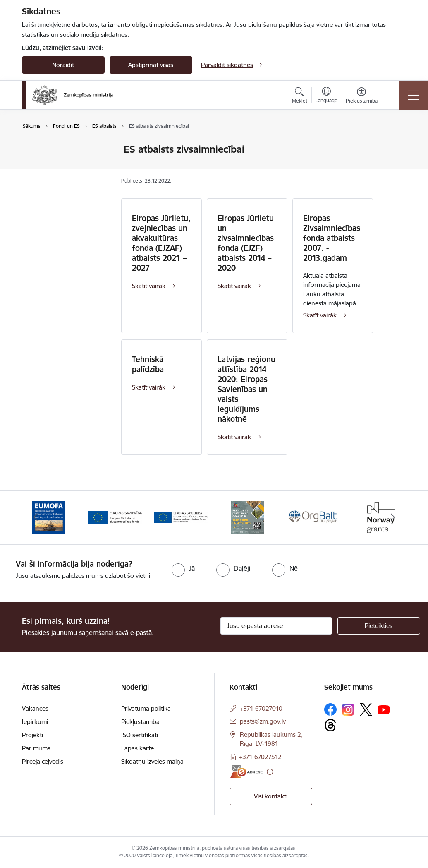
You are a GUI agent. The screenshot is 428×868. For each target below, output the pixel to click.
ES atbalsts (46, 164)
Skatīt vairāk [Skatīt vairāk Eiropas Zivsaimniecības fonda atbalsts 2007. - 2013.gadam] (320, 315)
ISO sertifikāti (140, 735)
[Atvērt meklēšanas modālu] (300, 96)
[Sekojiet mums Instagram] (348, 710)
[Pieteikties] (379, 626)
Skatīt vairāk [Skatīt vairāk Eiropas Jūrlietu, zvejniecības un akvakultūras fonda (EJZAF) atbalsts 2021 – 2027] (149, 286)
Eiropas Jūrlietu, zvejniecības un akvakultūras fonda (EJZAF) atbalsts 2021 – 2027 (161, 243)
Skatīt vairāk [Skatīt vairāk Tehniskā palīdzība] (149, 387)
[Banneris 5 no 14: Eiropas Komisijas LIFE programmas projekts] (313, 517)
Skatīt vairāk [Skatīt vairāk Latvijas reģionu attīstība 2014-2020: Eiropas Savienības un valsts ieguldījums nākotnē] (234, 437)
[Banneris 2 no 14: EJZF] (115, 517)
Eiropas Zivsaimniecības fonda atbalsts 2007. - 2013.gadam (332, 238)
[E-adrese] (246, 772)
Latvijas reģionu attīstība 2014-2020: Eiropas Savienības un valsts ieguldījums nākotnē (246, 389)
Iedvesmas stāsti (53, 179)
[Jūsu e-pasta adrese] (276, 626)
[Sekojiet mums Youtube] (384, 709)
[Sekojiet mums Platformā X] (366, 709)
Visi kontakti (271, 796)
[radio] (183, 568)
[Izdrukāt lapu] (395, 146)
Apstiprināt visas (151, 65)
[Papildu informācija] (270, 772)
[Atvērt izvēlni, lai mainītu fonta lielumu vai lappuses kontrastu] (362, 96)
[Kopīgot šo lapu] (395, 167)
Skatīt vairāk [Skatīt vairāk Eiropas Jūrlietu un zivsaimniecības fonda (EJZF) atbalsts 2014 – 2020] (234, 286)
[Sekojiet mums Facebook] (330, 709)
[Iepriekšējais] (36, 517)
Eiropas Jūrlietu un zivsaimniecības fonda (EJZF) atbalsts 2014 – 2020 (246, 243)
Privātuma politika (146, 708)
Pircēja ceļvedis (43, 761)
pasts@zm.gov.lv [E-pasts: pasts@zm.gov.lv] (263, 721)
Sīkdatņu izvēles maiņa (152, 761)
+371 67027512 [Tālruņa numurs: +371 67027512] (260, 757)
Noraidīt (63, 65)
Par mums (36, 748)
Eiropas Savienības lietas (64, 150)
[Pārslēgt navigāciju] (414, 95)
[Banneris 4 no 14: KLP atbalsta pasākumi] (247, 517)
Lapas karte (137, 748)
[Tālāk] (393, 517)
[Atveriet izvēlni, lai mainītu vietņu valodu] (326, 96)
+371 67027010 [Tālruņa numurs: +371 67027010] (261, 708)
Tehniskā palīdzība (148, 364)
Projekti (32, 735)
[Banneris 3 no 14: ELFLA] (181, 517)
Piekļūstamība (140, 722)
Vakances (35, 708)
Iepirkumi (35, 722)
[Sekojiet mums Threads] (330, 725)
